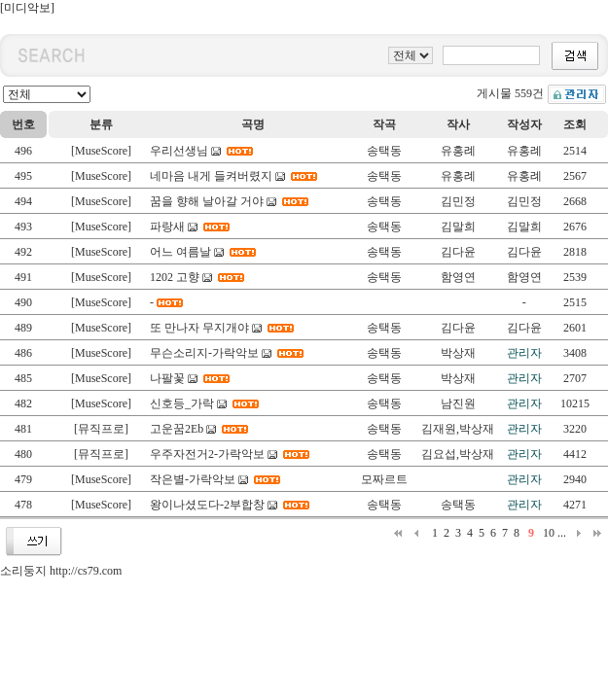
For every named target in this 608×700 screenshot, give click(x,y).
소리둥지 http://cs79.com (61, 571)
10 (549, 533)
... (562, 533)
